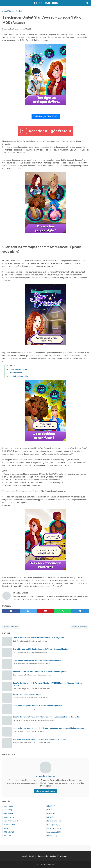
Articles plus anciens (79, 627)
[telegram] (80, 611)
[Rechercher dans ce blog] (87, 3)
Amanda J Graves (46, 776)
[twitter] (28, 611)
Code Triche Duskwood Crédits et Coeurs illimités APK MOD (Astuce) (39, 638)
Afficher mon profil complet (46, 791)
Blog (51, 806)
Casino (51, 814)
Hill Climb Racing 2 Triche (19, 376)
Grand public (54, 825)
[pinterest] (45, 611)
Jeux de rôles (54, 832)
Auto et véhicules (11, 821)
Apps (8, 810)
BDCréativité (9, 832)
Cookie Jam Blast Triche (18, 369)
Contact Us (54, 856)
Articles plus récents (11, 627)
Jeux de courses (55, 828)
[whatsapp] (63, 611)
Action (8, 806)
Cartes (51, 810)
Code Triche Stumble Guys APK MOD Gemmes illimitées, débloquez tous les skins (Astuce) (47, 717)
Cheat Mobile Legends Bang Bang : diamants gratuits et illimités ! (38, 660)
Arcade (8, 814)
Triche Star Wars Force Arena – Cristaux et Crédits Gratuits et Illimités (39, 739)
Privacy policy (43, 856)
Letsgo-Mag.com (45, 3)
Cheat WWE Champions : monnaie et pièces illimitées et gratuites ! (38, 706)
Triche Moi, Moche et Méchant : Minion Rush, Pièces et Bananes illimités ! (41, 649)
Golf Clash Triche (15, 373)
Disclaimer (33, 856)
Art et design (10, 817)
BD (6, 828)
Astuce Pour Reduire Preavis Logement (28, 694)
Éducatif (52, 836)
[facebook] (11, 611)
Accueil (24, 856)
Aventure (9, 825)
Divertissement (54, 821)
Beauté (8, 836)
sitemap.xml (65, 856)
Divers (51, 817)
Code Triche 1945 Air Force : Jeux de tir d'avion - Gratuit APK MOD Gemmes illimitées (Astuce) (48, 728)
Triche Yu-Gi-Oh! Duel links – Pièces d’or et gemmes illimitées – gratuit (40, 672)
